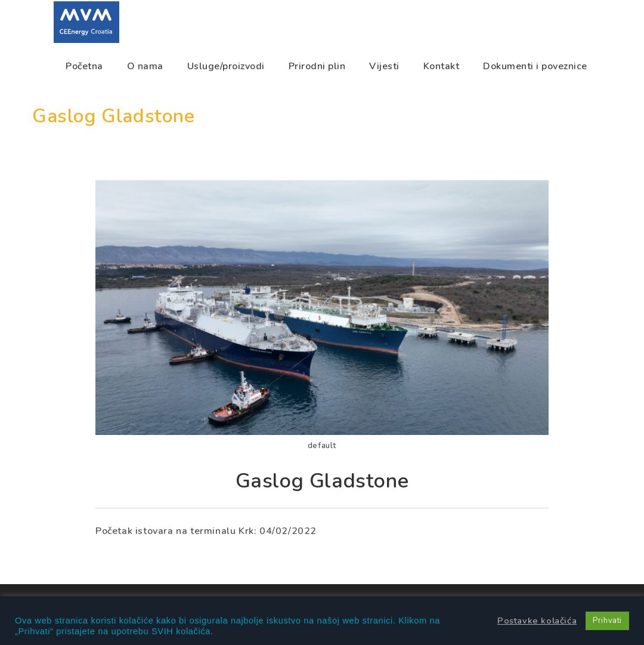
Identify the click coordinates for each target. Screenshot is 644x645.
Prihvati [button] (607, 621)
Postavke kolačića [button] (537, 621)
